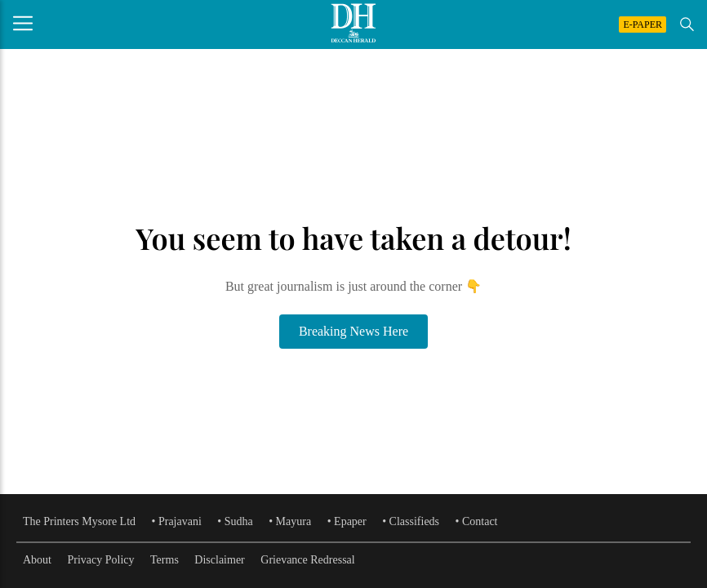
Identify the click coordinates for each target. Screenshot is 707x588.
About (37, 560)
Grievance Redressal (307, 560)
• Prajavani (177, 521)
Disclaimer (219, 560)
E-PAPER (643, 24)
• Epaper (347, 521)
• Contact (477, 521)
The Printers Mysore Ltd (79, 521)
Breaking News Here (353, 331)
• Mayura (290, 521)
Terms (165, 560)
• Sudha (235, 521)
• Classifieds (411, 521)
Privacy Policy (101, 560)
